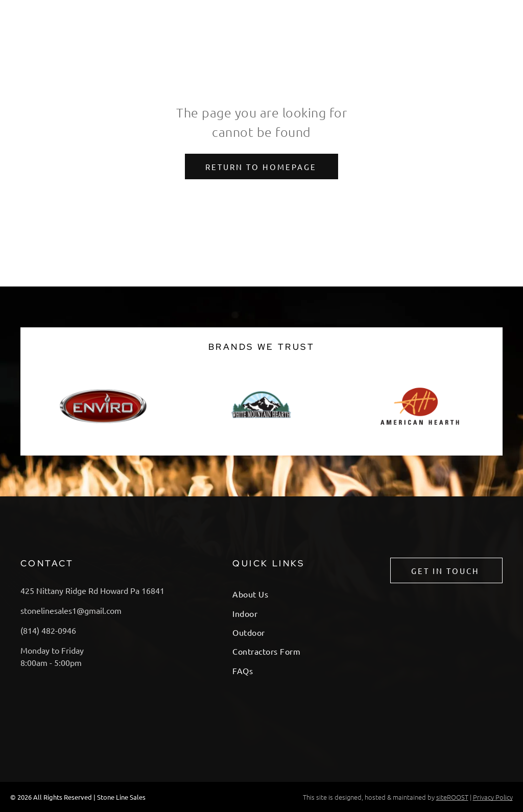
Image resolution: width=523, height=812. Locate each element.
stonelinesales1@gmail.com (71, 610)
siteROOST (452, 797)
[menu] (501, 15)
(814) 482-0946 (48, 630)
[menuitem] (284, 594)
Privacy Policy (493, 797)
